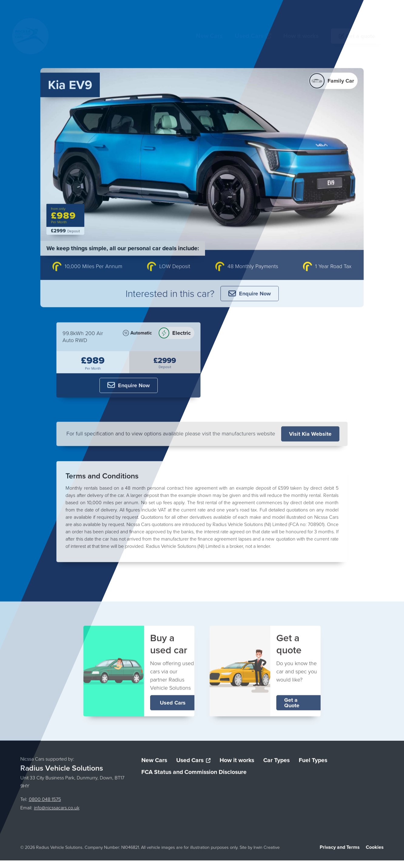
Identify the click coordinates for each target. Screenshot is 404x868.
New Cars (154, 762)
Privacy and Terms (340, 849)
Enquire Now (250, 296)
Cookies (375, 849)
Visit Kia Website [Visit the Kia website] (310, 436)
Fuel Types (313, 762)
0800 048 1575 (45, 802)
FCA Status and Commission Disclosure (194, 774)
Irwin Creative (267, 850)
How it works (237, 762)
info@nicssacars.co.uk (57, 810)
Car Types (276, 762)
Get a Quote (292, 705)
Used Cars (173, 705)
